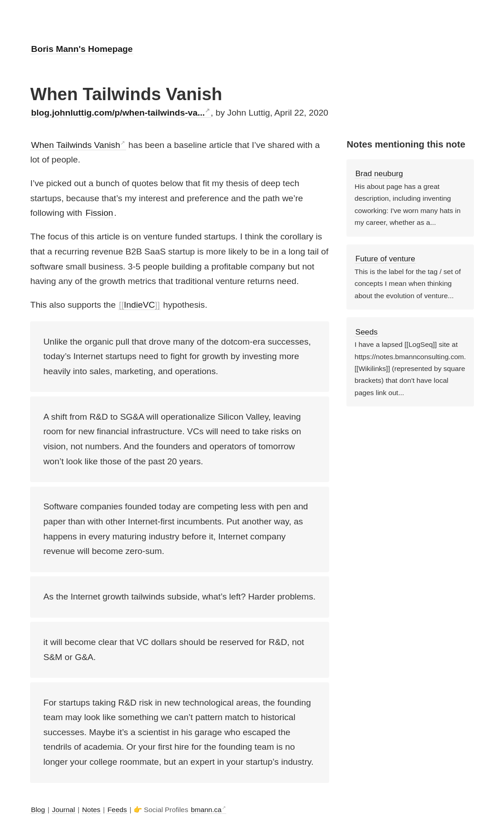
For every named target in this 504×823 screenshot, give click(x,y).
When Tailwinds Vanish (76, 145)
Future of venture (385, 259)
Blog (38, 810)
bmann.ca (206, 810)
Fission (99, 213)
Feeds (117, 810)
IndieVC (139, 305)
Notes (91, 810)
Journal (63, 810)
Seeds (366, 332)
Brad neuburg (379, 173)
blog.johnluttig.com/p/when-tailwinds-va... (118, 113)
